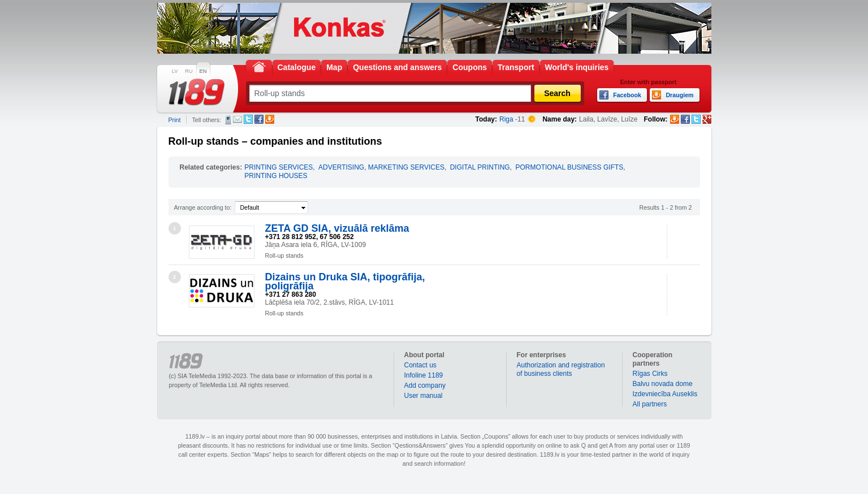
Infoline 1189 (424, 375)
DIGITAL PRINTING (480, 167)
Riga (506, 119)
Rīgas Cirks (650, 374)
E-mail (237, 119)
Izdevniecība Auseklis (665, 394)
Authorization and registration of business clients (561, 369)
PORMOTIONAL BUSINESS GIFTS (569, 167)
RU (189, 71)
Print (175, 120)
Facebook (259, 119)
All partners (650, 404)
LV (175, 71)
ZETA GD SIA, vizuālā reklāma (337, 228)
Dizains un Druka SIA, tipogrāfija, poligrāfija (345, 281)
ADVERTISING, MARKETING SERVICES (381, 167)
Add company (425, 385)
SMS (228, 120)
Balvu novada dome (663, 384)
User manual (424, 396)
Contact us (420, 365)
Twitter (248, 119)
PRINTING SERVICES (278, 167)
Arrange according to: (203, 207)
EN (203, 71)
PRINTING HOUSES (276, 176)
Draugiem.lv (270, 119)
